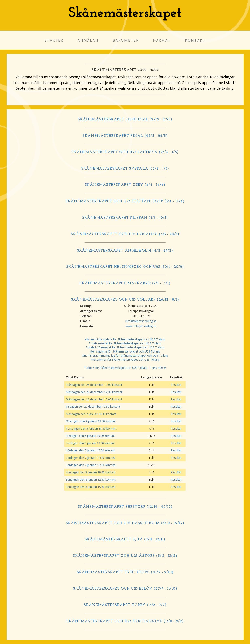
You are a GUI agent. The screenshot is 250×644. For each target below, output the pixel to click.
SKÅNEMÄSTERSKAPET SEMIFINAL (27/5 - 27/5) (125, 119)
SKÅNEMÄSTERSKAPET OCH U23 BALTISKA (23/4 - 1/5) (125, 152)
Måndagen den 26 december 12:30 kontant (94, 392)
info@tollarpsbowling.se (141, 321)
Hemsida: (87, 326)
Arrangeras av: (91, 311)
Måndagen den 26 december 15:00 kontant (94, 399)
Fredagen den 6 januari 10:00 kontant (90, 436)
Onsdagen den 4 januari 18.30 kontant (91, 421)
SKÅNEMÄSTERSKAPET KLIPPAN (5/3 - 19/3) (125, 218)
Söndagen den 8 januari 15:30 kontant (91, 487)
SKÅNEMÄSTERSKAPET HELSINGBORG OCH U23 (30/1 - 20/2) (125, 267)
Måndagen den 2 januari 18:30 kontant (91, 414)
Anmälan (88, 40)
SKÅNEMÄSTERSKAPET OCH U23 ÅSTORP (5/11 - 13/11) (125, 556)
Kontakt (195, 40)
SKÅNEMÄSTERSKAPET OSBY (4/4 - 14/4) (125, 185)
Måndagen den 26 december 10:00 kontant (94, 385)
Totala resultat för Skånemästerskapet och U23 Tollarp (125, 343)
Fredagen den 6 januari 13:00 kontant (90, 443)
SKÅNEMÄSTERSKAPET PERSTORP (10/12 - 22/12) (125, 507)
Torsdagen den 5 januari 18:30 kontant (91, 428)
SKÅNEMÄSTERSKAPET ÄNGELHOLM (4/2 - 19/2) (125, 251)
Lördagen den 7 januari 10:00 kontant (90, 450)
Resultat (176, 385)
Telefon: (86, 316)
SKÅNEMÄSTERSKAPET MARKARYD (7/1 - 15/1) (125, 283)
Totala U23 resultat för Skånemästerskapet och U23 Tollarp (125, 347)
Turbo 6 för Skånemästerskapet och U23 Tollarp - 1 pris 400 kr (125, 368)
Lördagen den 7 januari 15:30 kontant (90, 465)
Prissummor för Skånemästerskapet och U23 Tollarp (125, 360)
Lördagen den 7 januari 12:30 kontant (90, 458)
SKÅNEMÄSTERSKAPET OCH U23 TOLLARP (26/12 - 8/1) (125, 300)
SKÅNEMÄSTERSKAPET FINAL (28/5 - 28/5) (125, 136)
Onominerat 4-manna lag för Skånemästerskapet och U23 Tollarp (125, 355)
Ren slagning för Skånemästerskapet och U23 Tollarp (125, 351)
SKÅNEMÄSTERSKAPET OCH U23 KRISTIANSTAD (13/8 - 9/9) (125, 621)
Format (162, 40)
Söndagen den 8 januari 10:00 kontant (91, 472)
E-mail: (85, 321)
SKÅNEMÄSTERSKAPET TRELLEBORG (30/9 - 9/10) (125, 572)
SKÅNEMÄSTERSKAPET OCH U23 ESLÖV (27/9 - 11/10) (125, 589)
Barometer (126, 40)
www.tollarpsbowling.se (141, 326)
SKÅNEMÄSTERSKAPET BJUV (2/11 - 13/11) (125, 540)
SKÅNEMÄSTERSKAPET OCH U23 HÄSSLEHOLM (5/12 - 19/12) (125, 523)
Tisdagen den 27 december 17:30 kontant (93, 407)
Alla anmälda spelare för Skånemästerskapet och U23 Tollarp (125, 339)
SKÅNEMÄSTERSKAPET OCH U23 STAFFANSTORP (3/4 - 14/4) (125, 201)
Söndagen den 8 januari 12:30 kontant (91, 480)
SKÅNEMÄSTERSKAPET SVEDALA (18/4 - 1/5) (125, 169)
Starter (54, 40)
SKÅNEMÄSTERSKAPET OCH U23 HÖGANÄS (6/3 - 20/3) (125, 234)
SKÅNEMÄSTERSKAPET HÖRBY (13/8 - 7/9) (125, 605)
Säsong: (86, 306)
